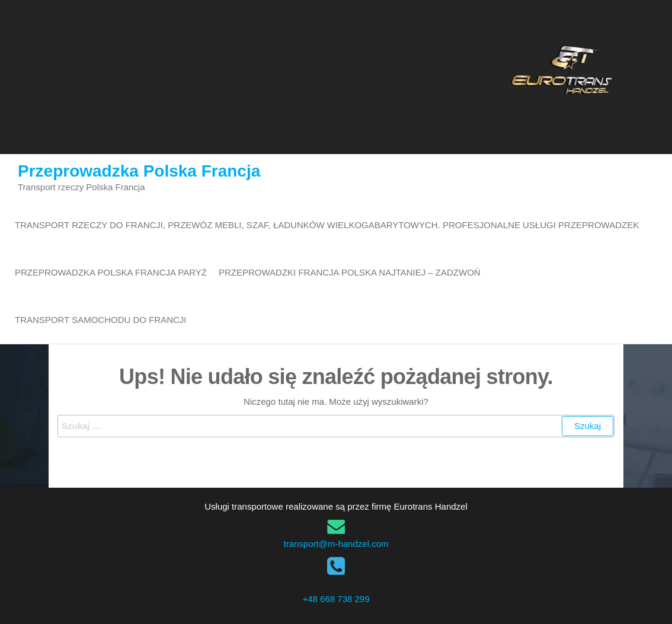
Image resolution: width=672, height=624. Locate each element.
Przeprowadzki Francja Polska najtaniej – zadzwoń (350, 272)
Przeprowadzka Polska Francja (139, 171)
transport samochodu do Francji (100, 320)
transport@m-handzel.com (336, 544)
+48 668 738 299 (336, 599)
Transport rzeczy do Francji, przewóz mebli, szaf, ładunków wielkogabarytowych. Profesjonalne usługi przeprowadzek (327, 225)
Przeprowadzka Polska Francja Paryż (111, 272)
